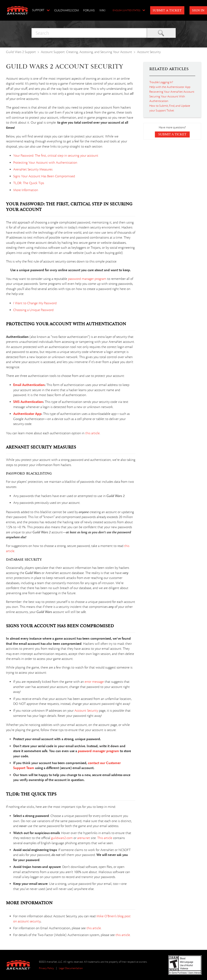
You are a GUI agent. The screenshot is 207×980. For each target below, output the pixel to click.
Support (38, 10)
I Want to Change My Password (35, 303)
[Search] (89, 33)
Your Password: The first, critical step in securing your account (56, 156)
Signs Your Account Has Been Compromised (44, 176)
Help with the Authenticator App (170, 87)
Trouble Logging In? (161, 82)
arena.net (84, 838)
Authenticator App (27, 414)
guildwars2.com (62, 838)
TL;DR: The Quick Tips (29, 183)
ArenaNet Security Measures (33, 169)
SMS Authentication (28, 402)
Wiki (102, 10)
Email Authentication (29, 385)
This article (105, 838)
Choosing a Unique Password (33, 310)
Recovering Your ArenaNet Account (172, 92)
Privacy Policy (46, 968)
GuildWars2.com (67, 10)
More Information (26, 190)
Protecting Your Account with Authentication (45, 163)
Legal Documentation (71, 968)
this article (92, 433)
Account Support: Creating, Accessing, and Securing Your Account (86, 52)
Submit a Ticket (167, 11)
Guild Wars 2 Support (21, 52)
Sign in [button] (198, 11)
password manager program (87, 279)
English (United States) (127, 11)
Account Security (149, 52)
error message (94, 682)
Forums (89, 10)
